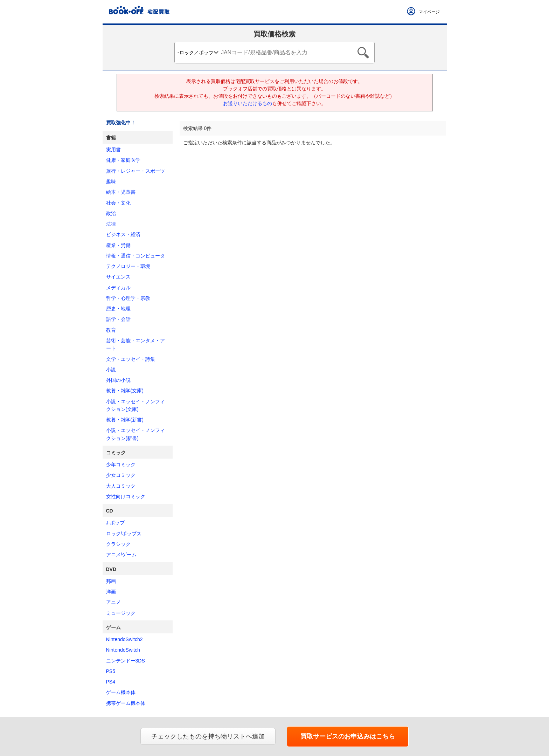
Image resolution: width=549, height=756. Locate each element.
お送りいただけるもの (248, 103)
